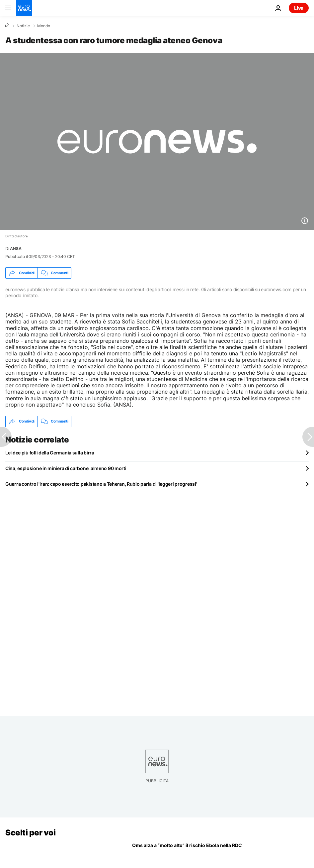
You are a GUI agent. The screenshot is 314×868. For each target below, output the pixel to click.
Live (299, 8)
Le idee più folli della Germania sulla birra (50, 453)
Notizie (23, 26)
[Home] (7, 26)
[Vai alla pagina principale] (24, 8)
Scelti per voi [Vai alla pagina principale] (30, 833)
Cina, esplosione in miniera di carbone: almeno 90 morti (66, 468)
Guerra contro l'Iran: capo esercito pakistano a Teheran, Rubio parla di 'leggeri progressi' (101, 484)
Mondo (44, 26)
